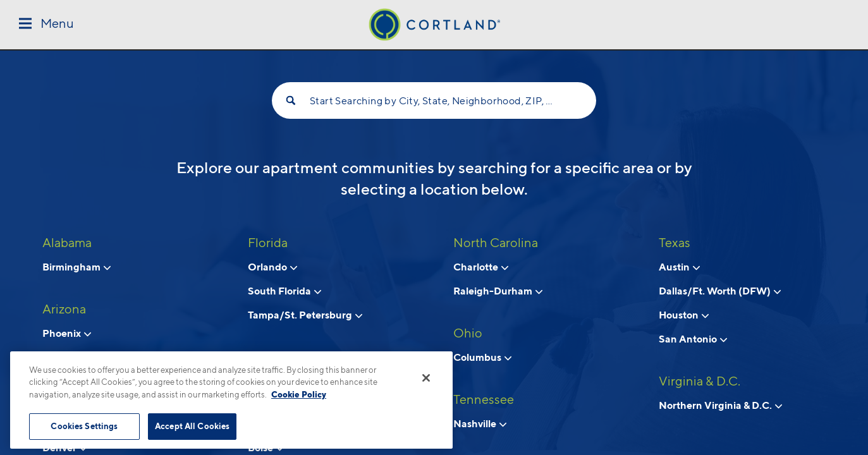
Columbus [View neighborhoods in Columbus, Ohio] (482, 357)
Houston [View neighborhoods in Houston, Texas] (684, 315)
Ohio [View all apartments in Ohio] (468, 333)
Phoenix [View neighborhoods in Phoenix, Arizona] (67, 333)
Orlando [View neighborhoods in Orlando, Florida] (272, 267)
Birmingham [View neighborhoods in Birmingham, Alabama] (76, 267)
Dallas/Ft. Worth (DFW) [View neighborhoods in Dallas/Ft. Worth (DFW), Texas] (720, 291)
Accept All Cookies (192, 426)
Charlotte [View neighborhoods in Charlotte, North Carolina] (481, 267)
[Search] (291, 100)
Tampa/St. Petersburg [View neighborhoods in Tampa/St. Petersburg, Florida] (305, 315)
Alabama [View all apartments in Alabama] (67, 243)
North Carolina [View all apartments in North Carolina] (496, 243)
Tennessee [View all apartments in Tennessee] (484, 399)
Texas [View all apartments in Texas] (675, 243)
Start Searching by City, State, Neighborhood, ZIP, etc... (434, 101)
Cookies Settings (84, 426)
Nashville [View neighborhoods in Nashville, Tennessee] (480, 423)
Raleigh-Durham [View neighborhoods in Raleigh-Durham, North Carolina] (498, 291)
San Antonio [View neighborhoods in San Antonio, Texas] (693, 339)
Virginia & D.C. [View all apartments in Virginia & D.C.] (700, 381)
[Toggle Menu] (46, 24)
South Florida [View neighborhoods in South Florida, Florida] (284, 291)
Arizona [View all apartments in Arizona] (64, 309)
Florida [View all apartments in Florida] (268, 243)
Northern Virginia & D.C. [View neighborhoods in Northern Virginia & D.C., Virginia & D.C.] (720, 405)
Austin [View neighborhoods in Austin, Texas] (679, 267)
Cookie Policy (299, 394)
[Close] (426, 378)
